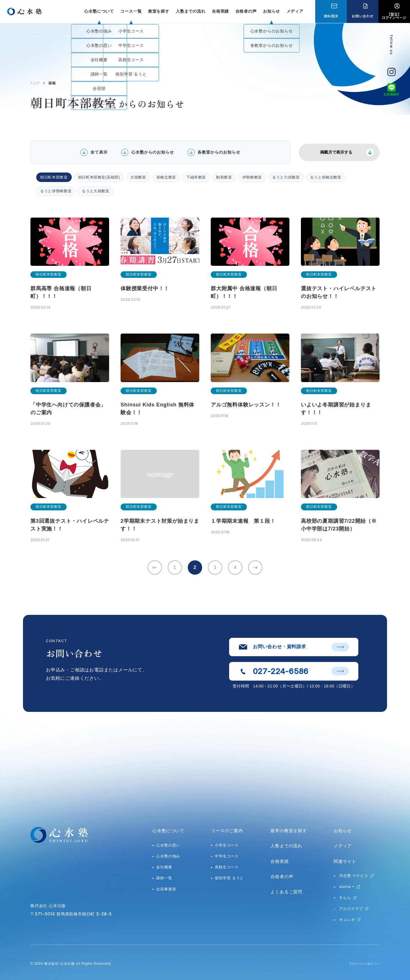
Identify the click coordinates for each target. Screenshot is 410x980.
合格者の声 (246, 11)
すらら (345, 898)
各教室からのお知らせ (219, 152)
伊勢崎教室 (252, 177)
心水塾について (168, 831)
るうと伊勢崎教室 (56, 191)
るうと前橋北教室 (326, 177)
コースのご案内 (227, 831)
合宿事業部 (166, 889)
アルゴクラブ (351, 909)
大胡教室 (138, 177)
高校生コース (227, 867)
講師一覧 (164, 878)
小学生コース (227, 845)
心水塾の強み (168, 856)
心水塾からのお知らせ (152, 152)
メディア (295, 11)
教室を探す (159, 11)
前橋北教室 (166, 177)
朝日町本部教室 (54, 177)
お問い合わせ (362, 16)
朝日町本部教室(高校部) (99, 177)
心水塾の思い (168, 845)
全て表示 (99, 152)
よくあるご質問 (286, 892)
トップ (35, 83)
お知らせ (271, 11)
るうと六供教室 (286, 177)
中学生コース (227, 856)
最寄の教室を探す (289, 831)
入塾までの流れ (191, 11)
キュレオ (347, 920)
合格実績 (220, 11)
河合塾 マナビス (354, 876)
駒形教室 (224, 177)
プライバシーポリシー (361, 964)
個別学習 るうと (229, 878)
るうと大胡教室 (96, 191)
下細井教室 (196, 177)
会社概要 (164, 867)
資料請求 (331, 16)
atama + (347, 887)
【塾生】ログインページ (394, 16)
